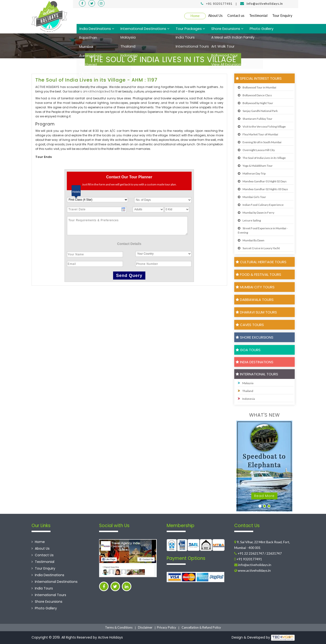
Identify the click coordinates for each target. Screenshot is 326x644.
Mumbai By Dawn (251, 240)
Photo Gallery (262, 29)
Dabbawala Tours (255, 300)
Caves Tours (250, 325)
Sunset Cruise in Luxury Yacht (259, 248)
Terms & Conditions (119, 627)
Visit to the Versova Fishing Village (262, 126)
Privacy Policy (167, 627)
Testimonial (258, 15)
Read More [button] (264, 496)
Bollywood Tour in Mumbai (257, 87)
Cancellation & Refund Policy (201, 627)
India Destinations (97, 29)
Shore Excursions (227, 29)
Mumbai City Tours (255, 287)
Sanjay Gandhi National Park (258, 111)
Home (195, 16)
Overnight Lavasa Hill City (256, 150)
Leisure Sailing (249, 220)
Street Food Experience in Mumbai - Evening (263, 230)
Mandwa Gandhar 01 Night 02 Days (262, 181)
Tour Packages (190, 29)
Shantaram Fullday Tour (255, 119)
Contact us (236, 15)
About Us (215, 15)
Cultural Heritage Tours (261, 262)
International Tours (257, 374)
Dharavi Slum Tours (256, 312)
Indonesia (246, 399)
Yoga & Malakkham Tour (255, 166)
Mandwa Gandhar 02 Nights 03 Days (263, 189)
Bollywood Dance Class (255, 95)
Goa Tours (248, 350)
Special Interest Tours (259, 78)
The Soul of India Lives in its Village (262, 158)
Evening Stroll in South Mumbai (260, 142)
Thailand (246, 391)
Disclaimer (145, 627)
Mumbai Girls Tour (252, 197)
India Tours (42, 588)
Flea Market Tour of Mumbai (258, 134)
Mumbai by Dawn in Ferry (256, 213)
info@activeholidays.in (265, 4)
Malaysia (246, 383)
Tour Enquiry (282, 15)
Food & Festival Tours (258, 274)
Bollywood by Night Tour (255, 103)
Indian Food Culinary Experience (261, 205)
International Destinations (145, 29)
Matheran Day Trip (252, 173)
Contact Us (43, 555)
